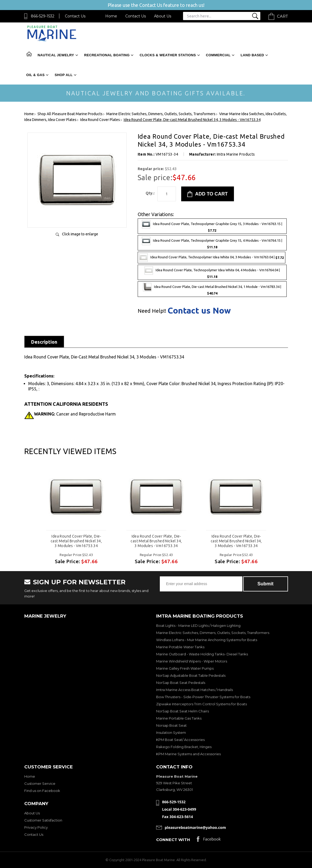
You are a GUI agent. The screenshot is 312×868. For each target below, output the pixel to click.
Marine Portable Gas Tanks (179, 718)
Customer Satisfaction (43, 820)
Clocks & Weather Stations (168, 55)
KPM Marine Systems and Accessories (188, 754)
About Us (163, 16)
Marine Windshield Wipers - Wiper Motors (192, 661)
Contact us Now (199, 310)
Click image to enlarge (80, 234)
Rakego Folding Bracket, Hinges (184, 747)
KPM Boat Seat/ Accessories (180, 740)
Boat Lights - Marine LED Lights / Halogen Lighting (198, 626)
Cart (282, 16)
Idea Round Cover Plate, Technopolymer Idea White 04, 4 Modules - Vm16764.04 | (212, 272)
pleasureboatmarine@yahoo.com (195, 827)
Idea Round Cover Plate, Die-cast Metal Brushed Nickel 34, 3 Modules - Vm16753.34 (76, 541)
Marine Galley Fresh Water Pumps (185, 668)
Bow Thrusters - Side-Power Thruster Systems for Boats (203, 697)
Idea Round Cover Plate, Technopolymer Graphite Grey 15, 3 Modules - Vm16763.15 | (212, 226)
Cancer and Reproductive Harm (75, 414)
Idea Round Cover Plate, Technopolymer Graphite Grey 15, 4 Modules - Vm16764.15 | (212, 243)
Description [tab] (44, 342)
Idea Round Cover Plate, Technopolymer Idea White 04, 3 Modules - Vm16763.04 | (212, 258)
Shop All (64, 75)
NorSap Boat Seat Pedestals (181, 683)
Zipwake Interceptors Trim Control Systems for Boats (201, 704)
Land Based (252, 55)
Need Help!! (152, 311)
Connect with (173, 840)
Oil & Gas (36, 75)
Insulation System (171, 732)
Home (111, 16)
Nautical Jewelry (56, 55)
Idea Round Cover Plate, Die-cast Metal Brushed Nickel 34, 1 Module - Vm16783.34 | (212, 289)
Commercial (218, 55)
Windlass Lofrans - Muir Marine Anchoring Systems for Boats (207, 640)
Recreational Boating (107, 55)
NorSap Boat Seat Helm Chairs (183, 711)
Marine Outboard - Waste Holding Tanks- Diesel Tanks (202, 654)
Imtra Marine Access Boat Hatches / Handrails (195, 690)
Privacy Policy (36, 827)
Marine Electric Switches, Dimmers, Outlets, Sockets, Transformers (213, 633)
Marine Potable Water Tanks (180, 647)
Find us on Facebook (42, 791)
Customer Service (40, 783)
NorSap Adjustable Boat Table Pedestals (191, 675)
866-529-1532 (43, 16)
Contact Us (75, 16)
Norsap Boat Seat (171, 725)
